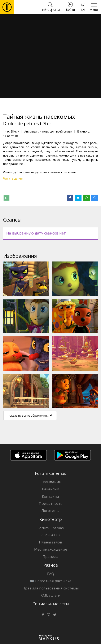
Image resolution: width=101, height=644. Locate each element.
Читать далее (13, 178)
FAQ (51, 574)
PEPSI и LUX (50, 535)
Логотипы (50, 511)
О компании (51, 482)
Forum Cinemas (51, 528)
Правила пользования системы (51, 588)
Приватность (51, 503)
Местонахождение (51, 549)
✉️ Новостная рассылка (50, 581)
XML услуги (51, 595)
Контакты (50, 496)
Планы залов (50, 542)
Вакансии (51, 489)
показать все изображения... (30, 415)
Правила (50, 557)
